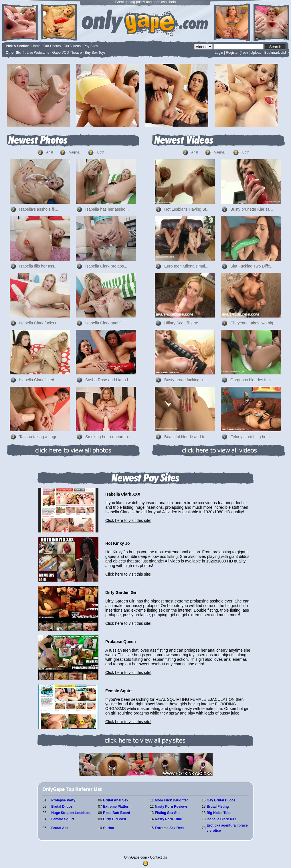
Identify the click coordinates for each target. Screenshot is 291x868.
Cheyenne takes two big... (253, 323)
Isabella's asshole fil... (39, 209)
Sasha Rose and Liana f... (108, 380)
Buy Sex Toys (95, 53)
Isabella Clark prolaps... (106, 266)
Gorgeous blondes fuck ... (253, 380)
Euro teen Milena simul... (186, 266)
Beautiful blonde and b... (186, 437)
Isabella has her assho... (107, 209)
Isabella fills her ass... (38, 266)
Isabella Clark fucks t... (39, 323)
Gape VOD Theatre (67, 53)
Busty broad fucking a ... (186, 380)
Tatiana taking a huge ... (40, 437)
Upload (256, 53)
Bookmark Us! (275, 53)
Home (36, 46)
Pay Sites (91, 46)
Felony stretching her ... (251, 437)
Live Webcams (38, 53)
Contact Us (158, 857)
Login (219, 53)
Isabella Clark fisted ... (39, 380)
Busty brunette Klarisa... (252, 209)
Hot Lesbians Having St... (187, 209)
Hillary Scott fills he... (183, 323)
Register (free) (237, 53)
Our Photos (52, 46)
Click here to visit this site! (128, 520)
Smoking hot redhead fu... (108, 437)
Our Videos (72, 46)
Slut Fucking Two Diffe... (252, 266)
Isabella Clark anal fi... (105, 323)
